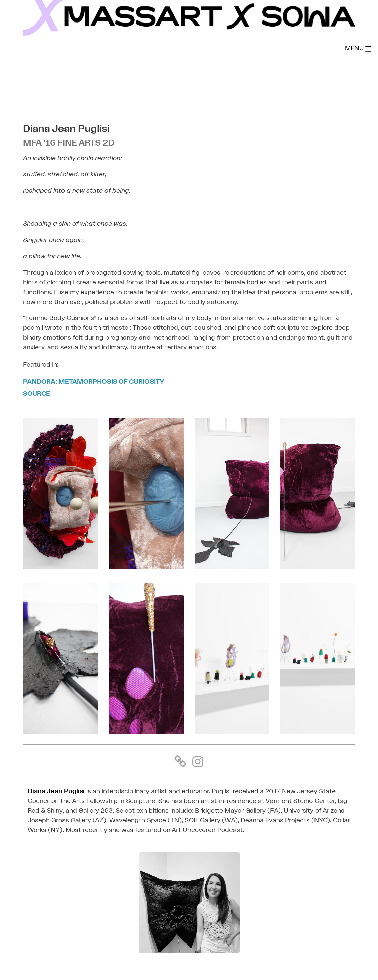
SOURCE (37, 394)
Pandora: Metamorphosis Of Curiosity (94, 382)
